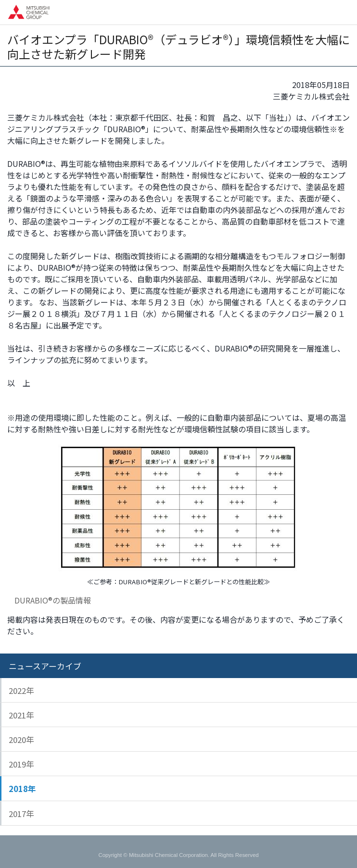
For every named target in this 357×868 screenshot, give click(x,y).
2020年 (21, 740)
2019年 (21, 764)
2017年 (21, 814)
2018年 (22, 789)
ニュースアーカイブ (45, 666)
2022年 (21, 691)
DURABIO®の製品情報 (52, 600)
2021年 (21, 715)
